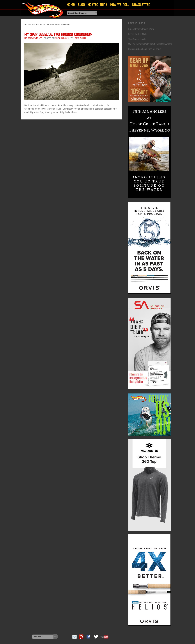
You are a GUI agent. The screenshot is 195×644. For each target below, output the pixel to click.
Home (71, 5)
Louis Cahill (80, 38)
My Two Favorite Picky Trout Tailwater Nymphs (150, 44)
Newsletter (141, 5)
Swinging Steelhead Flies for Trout (144, 49)
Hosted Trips (98, 5)
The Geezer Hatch (137, 39)
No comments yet (33, 38)
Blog (81, 5)
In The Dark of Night (138, 34)
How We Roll (120, 5)
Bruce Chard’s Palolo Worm (141, 29)
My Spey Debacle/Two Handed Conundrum (58, 34)
